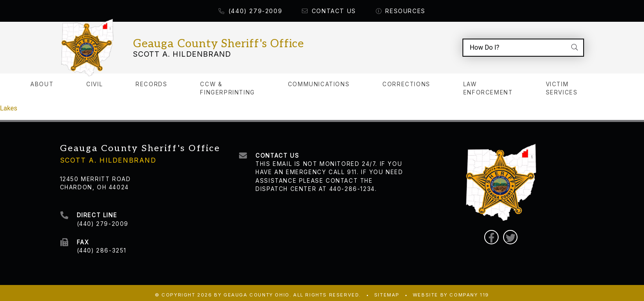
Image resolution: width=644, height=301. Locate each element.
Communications (319, 80)
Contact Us (329, 11)
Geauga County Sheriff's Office (218, 42)
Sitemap (387, 291)
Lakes (9, 104)
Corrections (406, 80)
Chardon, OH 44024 (94, 183)
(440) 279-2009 (250, 11)
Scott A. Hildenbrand (182, 52)
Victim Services (562, 84)
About (42, 80)
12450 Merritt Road (95, 175)
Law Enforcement (488, 84)
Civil (94, 80)
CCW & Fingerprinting (227, 84)
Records (151, 80)
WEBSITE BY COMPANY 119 (451, 291)
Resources (401, 11)
